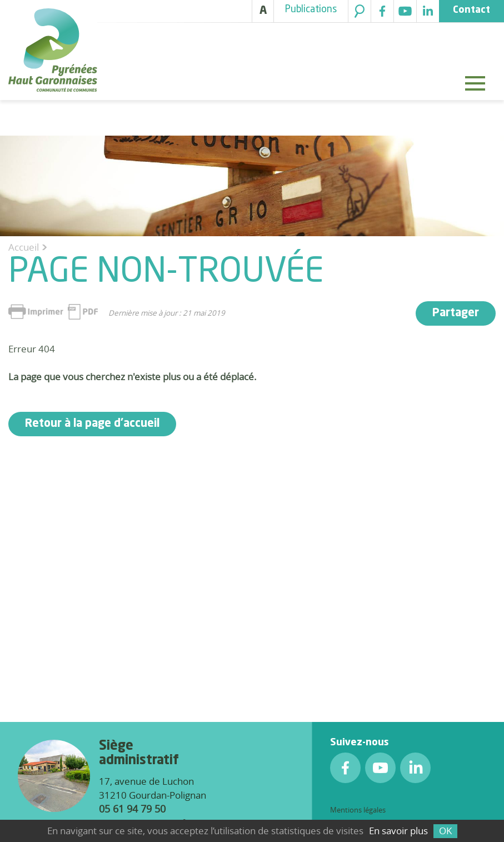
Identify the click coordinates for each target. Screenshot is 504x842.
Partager (456, 313)
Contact (471, 10)
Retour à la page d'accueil (92, 424)
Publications (311, 10)
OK (445, 831)
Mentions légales (358, 810)
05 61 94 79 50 (132, 809)
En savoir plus (398, 831)
